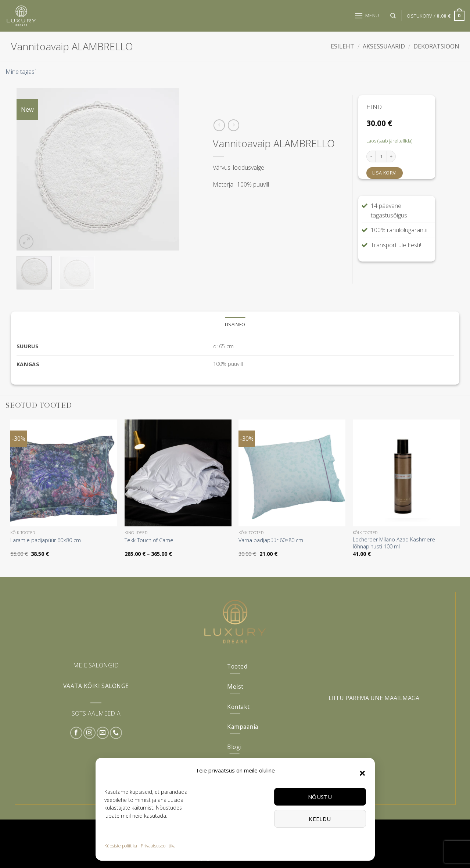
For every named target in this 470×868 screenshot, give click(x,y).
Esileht (342, 46)
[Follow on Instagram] (89, 733)
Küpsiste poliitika (121, 846)
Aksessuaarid (384, 46)
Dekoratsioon (436, 46)
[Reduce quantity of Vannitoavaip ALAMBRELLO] (371, 156)
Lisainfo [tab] (235, 324)
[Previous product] (234, 125)
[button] (362, 773)
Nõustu (320, 797)
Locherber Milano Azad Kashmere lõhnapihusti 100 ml (394, 543)
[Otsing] (393, 16)
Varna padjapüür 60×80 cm (271, 540)
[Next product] (219, 125)
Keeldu (320, 819)
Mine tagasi (21, 72)
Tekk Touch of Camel (150, 540)
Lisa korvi (385, 173)
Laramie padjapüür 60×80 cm (46, 540)
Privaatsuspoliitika (158, 846)
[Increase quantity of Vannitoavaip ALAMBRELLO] (391, 156)
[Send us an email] (103, 733)
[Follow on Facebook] (76, 733)
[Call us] (116, 733)
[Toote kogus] (381, 156)
